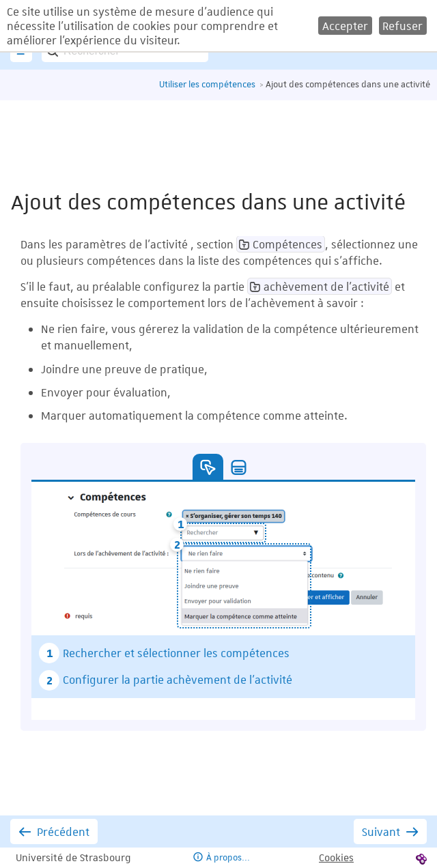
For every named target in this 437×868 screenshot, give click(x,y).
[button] (345, 25)
